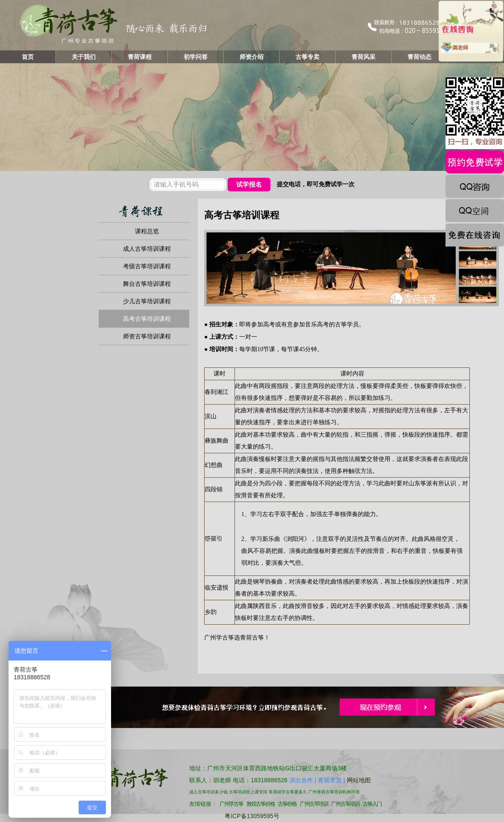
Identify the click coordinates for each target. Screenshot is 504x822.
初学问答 (196, 57)
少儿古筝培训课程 (147, 301)
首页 (28, 57)
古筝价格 (287, 804)
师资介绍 (252, 57)
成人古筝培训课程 (147, 249)
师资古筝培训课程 (147, 336)
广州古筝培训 (345, 804)
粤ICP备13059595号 (252, 816)
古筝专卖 (308, 57)
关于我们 (84, 57)
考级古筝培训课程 (147, 266)
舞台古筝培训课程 (147, 284)
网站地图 (359, 780)
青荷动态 (419, 57)
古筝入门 (372, 804)
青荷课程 (140, 57)
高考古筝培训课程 (147, 319)
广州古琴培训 (314, 804)
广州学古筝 (219, 637)
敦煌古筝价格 (261, 804)
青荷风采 (363, 57)
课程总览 (147, 231)
